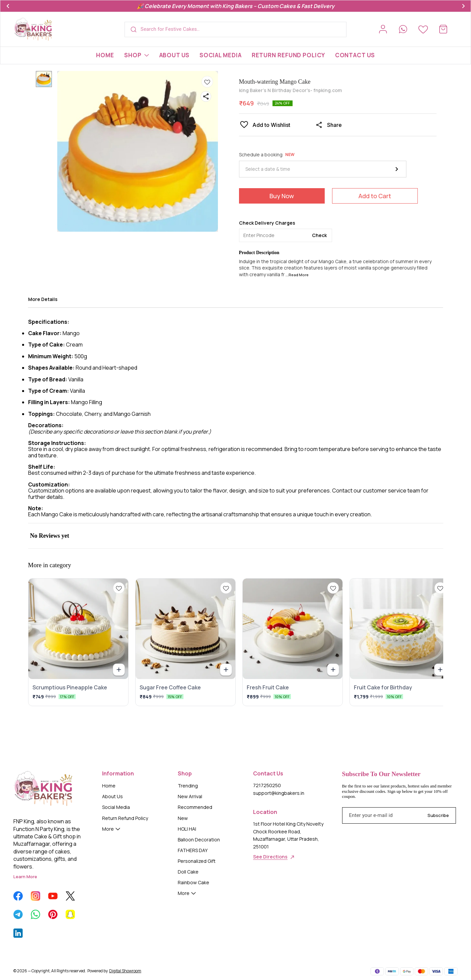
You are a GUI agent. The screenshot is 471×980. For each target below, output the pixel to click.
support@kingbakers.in (279, 793)
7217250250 (267, 785)
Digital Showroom (125, 971)
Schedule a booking (267, 155)
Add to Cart (375, 196)
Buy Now (282, 196)
